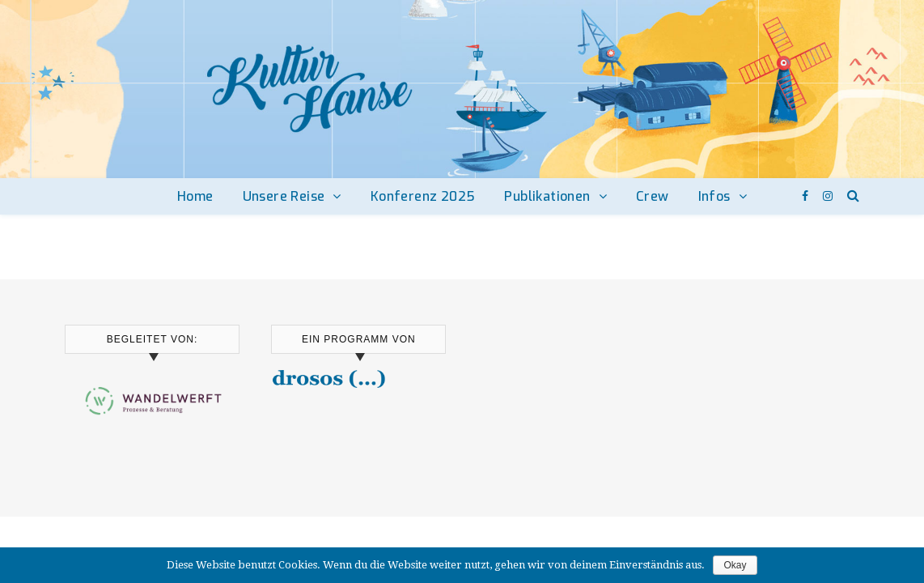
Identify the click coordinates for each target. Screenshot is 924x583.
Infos (714, 196)
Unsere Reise (284, 196)
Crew (653, 196)
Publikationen (547, 196)
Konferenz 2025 (423, 196)
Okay (735, 565)
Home (195, 196)
